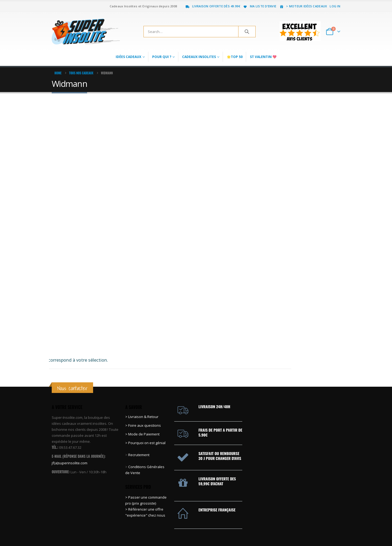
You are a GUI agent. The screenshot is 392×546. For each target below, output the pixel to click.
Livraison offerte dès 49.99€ (213, 6)
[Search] (247, 32)
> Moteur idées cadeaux (303, 6)
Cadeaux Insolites (199, 57)
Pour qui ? (162, 57)
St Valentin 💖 (263, 57)
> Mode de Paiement (142, 398)
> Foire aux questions (143, 389)
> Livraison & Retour (142, 380)
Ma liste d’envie (260, 6)
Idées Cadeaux (128, 57)
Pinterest (316, 528)
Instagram (336, 528)
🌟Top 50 (235, 57)
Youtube (326, 528)
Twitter (305, 528)
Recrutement (139, 418)
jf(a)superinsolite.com (70, 426)
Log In (335, 6)
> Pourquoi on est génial (146, 406)
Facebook (295, 528)
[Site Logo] (86, 32)
